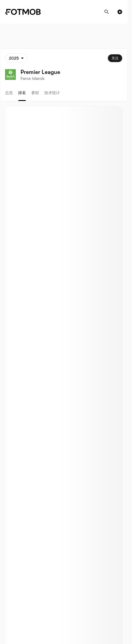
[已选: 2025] (16, 58)
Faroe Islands (32, 78)
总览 (9, 93)
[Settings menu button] (120, 12)
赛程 (35, 93)
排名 (22, 93)
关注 (115, 58)
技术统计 (52, 93)
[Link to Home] (27, 12)
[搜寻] (107, 12)
